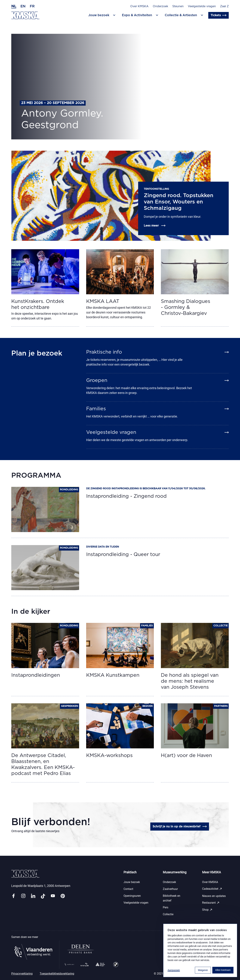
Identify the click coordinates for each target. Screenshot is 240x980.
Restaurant (211, 903)
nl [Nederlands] (14, 6)
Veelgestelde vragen (202, 6)
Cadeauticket (212, 889)
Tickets (219, 15)
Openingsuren (132, 896)
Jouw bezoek (132, 882)
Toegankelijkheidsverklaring (57, 974)
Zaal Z (224, 6)
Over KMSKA (139, 6)
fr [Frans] (32, 6)
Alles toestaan (223, 970)
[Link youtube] (53, 896)
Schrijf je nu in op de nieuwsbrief (180, 827)
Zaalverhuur (170, 889)
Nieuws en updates (214, 896)
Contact (128, 889)
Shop (207, 910)
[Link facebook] (13, 896)
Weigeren (203, 970)
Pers (166, 907)
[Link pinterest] (63, 896)
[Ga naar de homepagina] (25, 15)
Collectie (168, 914)
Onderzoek (160, 6)
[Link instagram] (23, 896)
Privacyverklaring (22, 974)
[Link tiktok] (43, 896)
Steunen (178, 6)
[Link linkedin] (33, 896)
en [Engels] (23, 6)
